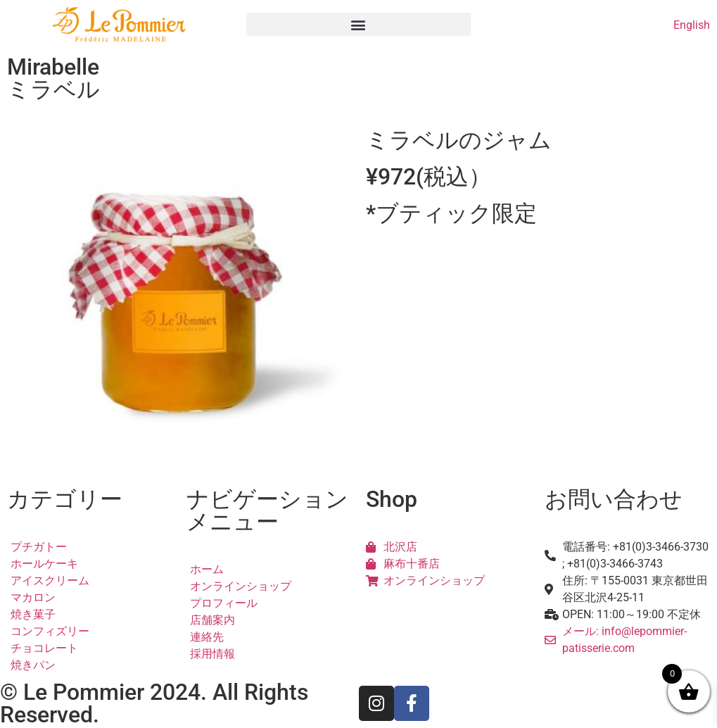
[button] (359, 24)
